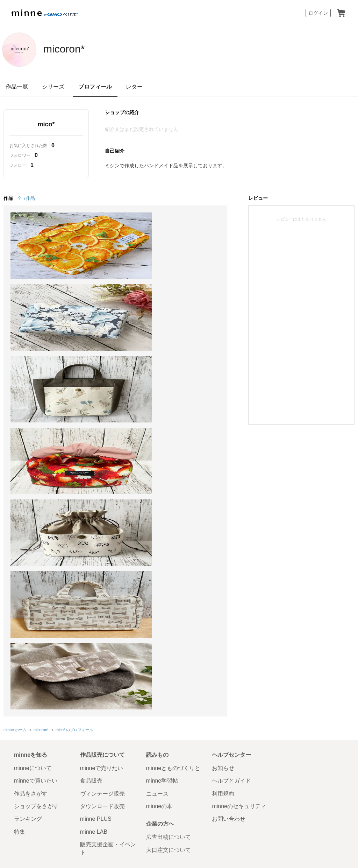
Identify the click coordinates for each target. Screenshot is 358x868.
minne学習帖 (162, 493)
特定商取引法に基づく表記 (39, 597)
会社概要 (238, 597)
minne (45, 586)
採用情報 (264, 597)
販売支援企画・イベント (108, 561)
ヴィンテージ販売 (102, 506)
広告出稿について (169, 549)
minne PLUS (96, 531)
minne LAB (94, 544)
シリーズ (53, 87)
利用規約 (223, 506)
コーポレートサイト (164, 778)
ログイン (318, 13)
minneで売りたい (102, 480)
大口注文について (169, 562)
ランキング (28, 531)
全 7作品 (26, 198)
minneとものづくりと (173, 480)
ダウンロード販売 (102, 519)
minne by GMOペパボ (44, 13)
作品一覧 (17, 87)
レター (134, 87)
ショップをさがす (36, 519)
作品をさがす (31, 506)
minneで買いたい (36, 493)
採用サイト (204, 778)
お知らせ (223, 480)
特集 (20, 544)
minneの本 (159, 519)
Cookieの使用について (94, 597)
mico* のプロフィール (74, 442)
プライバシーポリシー (200, 597)
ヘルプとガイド (231, 493)
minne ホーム (15, 442)
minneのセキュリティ (239, 519)
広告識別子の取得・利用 (147, 597)
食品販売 (91, 493)
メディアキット (295, 597)
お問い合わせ (229, 531)
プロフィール (95, 87)
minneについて (33, 480)
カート (341, 13)
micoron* (71, 49)
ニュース (157, 506)
